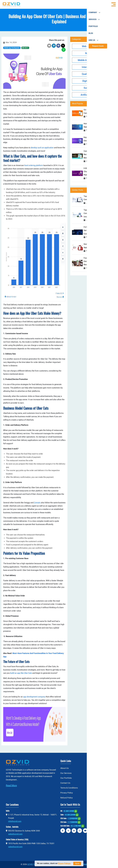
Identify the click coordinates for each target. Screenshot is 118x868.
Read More (11, 785)
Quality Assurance (93, 74)
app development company (34, 697)
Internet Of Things (93, 67)
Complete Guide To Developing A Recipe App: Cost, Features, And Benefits (97, 154)
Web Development (93, 46)
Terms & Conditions (69, 788)
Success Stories (93, 88)
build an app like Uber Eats (21, 673)
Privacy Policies (64, 863)
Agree (77, 863)
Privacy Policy (67, 793)
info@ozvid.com (15, 821)
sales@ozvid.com (15, 834)
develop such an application (42, 148)
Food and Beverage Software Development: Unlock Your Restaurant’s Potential (95, 261)
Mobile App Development (12, 48)
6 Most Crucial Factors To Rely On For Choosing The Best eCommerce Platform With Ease (99, 172)
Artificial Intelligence (93, 95)
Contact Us (65, 783)
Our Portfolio (66, 778)
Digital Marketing (93, 81)
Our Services (66, 773)
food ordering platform (34, 165)
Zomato (37, 503)
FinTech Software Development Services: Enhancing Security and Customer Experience (97, 230)
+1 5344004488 (72, 819)
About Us (65, 768)
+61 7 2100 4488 (76, 826)
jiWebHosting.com (90, 864)
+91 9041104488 (69, 811)
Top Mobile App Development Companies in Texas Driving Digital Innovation (98, 213)
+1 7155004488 (72, 822)
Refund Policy (67, 798)
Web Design (93, 53)
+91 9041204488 (70, 815)
